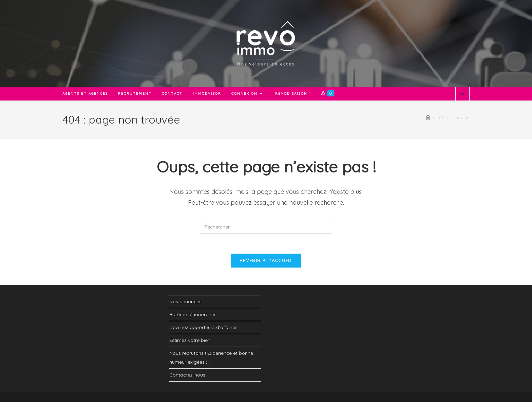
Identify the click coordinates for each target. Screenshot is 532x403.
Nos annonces (185, 302)
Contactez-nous (187, 375)
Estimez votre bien (190, 341)
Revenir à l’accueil (266, 261)
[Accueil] (428, 117)
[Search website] (462, 94)
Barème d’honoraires (193, 315)
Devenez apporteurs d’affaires (203, 328)
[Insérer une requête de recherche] (266, 227)
